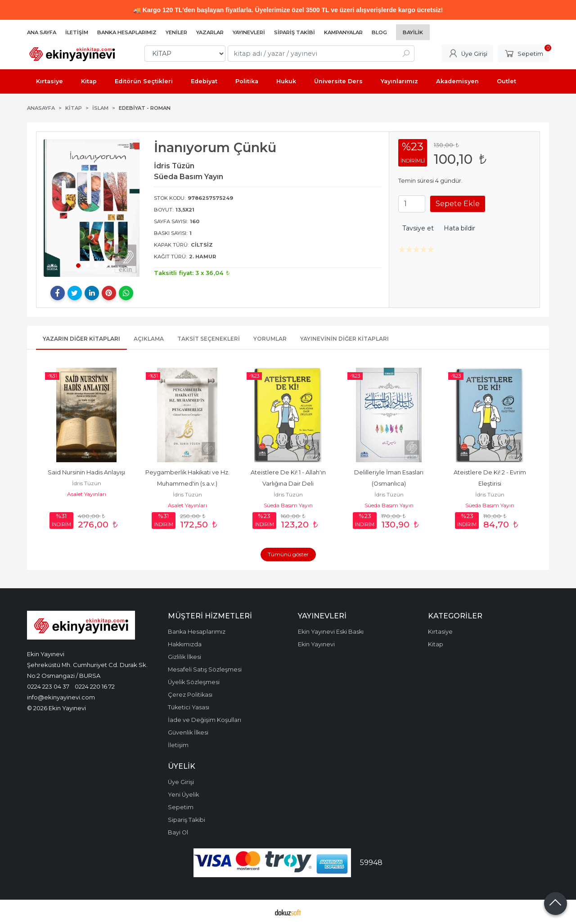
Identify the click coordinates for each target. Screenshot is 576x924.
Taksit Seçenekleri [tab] (209, 339)
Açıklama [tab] (149, 339)
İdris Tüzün (87, 483)
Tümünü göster (288, 554)
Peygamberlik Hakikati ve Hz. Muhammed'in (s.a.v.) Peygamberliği (188, 484)
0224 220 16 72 (95, 686)
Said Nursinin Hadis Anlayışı (86, 472)
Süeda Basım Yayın (288, 505)
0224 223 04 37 (48, 686)
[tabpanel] (92, 208)
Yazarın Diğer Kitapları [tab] (81, 339)
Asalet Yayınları (87, 494)
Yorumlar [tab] (270, 339)
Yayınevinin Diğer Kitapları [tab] (344, 339)
